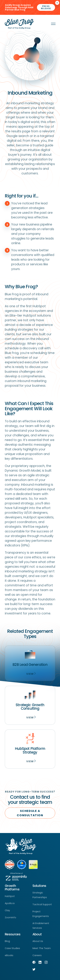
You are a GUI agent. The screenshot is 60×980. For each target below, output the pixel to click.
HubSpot (10, 896)
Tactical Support (42, 904)
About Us (38, 941)
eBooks (9, 955)
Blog (7, 941)
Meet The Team (42, 948)
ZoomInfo (10, 917)
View (30, 674)
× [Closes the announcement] (57, 3)
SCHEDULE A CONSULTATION (30, 813)
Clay (7, 910)
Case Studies (12, 948)
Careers (37, 955)
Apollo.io (10, 903)
